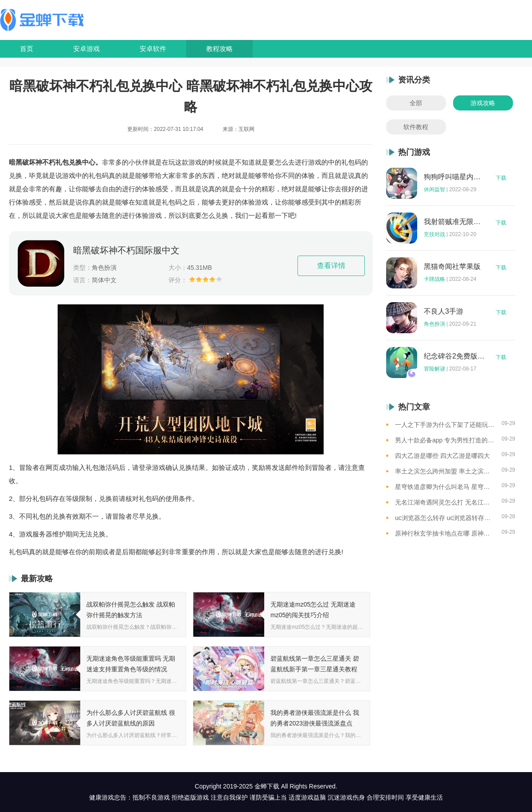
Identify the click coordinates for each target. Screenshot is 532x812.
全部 (416, 103)
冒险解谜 (434, 369)
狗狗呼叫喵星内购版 (454, 177)
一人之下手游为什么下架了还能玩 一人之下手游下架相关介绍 (445, 425)
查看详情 (331, 266)
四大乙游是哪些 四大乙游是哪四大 (442, 456)
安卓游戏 (86, 49)
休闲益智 (434, 189)
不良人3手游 (444, 311)
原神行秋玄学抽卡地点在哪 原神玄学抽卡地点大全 (445, 533)
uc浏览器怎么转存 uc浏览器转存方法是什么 (445, 518)
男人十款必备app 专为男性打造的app (445, 440)
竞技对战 (434, 234)
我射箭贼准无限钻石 (454, 222)
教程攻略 (219, 49)
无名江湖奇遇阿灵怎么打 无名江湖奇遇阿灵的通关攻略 (445, 502)
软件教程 (416, 127)
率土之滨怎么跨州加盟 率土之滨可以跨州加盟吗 (445, 471)
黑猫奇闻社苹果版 (452, 267)
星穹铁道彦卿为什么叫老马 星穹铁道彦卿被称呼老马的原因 (445, 487)
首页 (27, 49)
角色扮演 (434, 324)
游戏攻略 (483, 103)
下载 (501, 178)
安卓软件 (153, 49)
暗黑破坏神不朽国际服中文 (126, 250)
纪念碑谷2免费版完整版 (454, 356)
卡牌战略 (434, 279)
